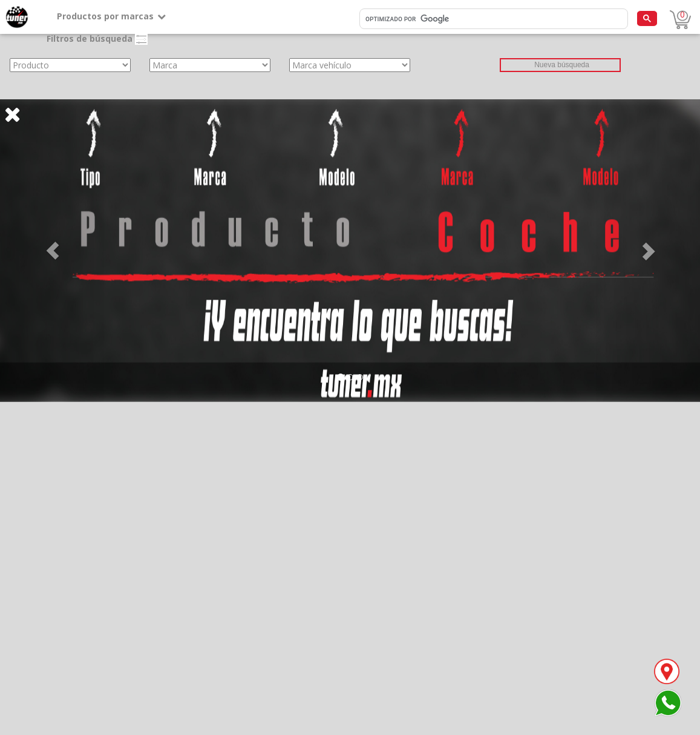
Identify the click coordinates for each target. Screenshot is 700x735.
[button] (53, 251)
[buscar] (492, 19)
